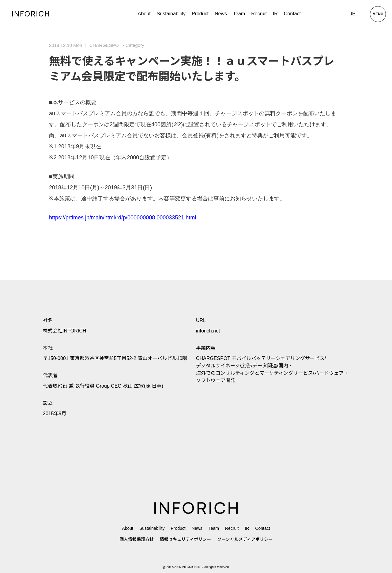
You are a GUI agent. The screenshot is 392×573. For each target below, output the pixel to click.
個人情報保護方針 (137, 539)
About (144, 14)
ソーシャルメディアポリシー (245, 539)
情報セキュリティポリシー (185, 539)
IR (275, 14)
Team (239, 14)
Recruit (259, 14)
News (221, 14)
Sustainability (171, 14)
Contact (292, 14)
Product (178, 528)
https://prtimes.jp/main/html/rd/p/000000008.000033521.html (123, 218)
